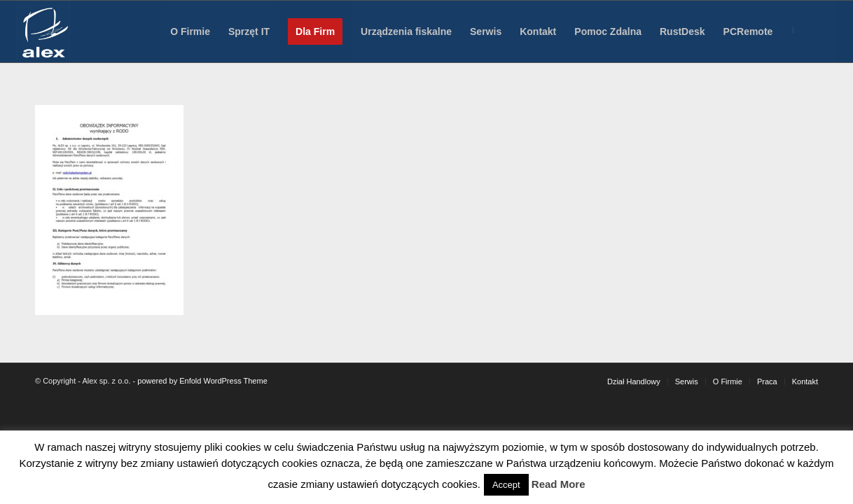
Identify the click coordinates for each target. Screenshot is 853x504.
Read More (559, 484)
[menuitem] (190, 31)
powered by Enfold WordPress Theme (202, 381)
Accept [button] (506, 485)
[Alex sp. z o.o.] (43, 31)
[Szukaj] (823, 31)
